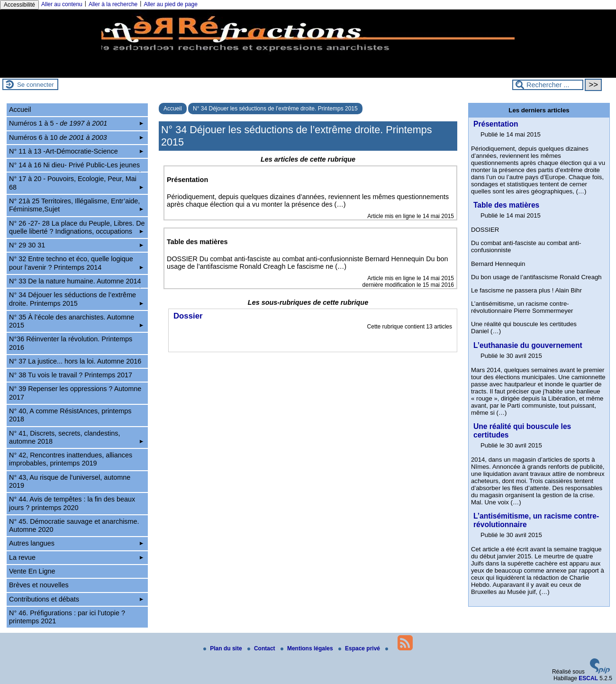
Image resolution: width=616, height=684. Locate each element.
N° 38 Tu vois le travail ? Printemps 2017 (71, 375)
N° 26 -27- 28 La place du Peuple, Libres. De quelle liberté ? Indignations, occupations (77, 227)
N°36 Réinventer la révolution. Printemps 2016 (71, 343)
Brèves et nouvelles (39, 585)
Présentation (496, 124)
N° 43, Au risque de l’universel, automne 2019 (70, 481)
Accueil (173, 109)
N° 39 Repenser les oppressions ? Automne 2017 (75, 393)
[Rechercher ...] (548, 85)
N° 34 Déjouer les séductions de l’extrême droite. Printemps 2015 (275, 109)
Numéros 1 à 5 (76, 123)
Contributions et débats (76, 599)
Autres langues (76, 543)
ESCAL (588, 678)
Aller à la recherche (113, 4)
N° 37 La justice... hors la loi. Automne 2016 (75, 361)
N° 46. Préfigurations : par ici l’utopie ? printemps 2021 (67, 617)
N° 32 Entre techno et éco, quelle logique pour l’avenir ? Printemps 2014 (76, 263)
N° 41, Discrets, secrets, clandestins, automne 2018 (76, 437)
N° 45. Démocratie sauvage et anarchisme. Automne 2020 (74, 525)
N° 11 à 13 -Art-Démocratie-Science (76, 151)
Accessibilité (19, 5)
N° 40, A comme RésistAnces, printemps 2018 (70, 415)
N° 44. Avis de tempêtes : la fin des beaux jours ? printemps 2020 (72, 503)
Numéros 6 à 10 (76, 137)
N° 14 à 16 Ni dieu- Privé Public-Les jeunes (76, 166)
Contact (262, 648)
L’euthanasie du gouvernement (528, 345)
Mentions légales (308, 648)
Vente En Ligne (32, 571)
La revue (76, 557)
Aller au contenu (62, 4)
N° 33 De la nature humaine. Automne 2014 (76, 283)
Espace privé (360, 648)
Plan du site (223, 648)
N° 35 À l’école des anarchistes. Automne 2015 (76, 321)
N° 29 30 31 (76, 245)
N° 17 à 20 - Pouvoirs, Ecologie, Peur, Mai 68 (76, 183)
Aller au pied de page (170, 4)
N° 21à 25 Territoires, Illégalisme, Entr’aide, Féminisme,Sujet (76, 205)
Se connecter (36, 85)
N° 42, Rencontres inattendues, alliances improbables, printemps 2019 (71, 459)
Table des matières (506, 205)
